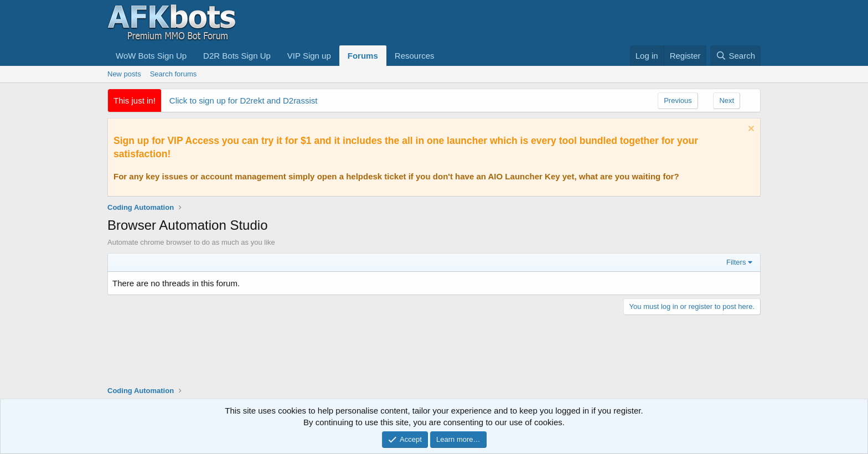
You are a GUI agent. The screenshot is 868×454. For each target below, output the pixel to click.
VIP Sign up (309, 56)
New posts (124, 74)
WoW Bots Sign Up (151, 56)
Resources (415, 56)
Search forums (174, 74)
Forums (363, 56)
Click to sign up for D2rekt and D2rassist (244, 100)
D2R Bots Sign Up (237, 56)
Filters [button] (736, 262)
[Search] (735, 56)
